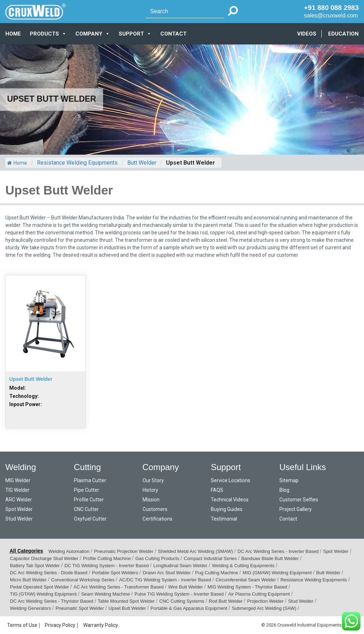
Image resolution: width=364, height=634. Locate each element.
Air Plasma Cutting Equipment (259, 594)
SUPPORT (135, 34)
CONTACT (173, 34)
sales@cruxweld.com (331, 15)
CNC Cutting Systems (182, 601)
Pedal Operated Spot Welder (39, 587)
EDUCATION (343, 34)
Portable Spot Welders (115, 573)
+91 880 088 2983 (331, 8)
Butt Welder (328, 573)
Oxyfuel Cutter (90, 519)
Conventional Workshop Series (83, 580)
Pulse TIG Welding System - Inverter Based (179, 594)
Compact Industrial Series (210, 558)
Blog (284, 490)
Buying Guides (227, 509)
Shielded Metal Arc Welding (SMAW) (195, 551)
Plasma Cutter (90, 480)
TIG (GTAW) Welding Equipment (43, 594)
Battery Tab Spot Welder (35, 566)
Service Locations (231, 480)
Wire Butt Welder (186, 587)
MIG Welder (18, 480)
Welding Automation (69, 551)
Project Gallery (296, 509)
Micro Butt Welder (28, 580)
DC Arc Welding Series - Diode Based (49, 573)
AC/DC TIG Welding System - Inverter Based (165, 580)
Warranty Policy (101, 625)
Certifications (157, 519)
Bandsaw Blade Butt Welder (270, 558)
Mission (151, 500)
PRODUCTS (48, 34)
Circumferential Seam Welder (246, 580)
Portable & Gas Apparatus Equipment (189, 608)
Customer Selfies (299, 500)
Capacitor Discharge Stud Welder (44, 558)
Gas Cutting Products (157, 558)
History (150, 490)
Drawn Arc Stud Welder (167, 573)
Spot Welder (19, 509)
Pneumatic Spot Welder (80, 608)
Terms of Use (22, 625)
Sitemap (289, 480)
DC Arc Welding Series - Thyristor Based (52, 601)
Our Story (153, 480)
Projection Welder (265, 601)
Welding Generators (30, 608)
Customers (155, 509)
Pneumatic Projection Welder (124, 551)
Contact (288, 519)
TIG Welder (17, 490)
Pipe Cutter (87, 490)
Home (13, 34)
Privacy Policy (60, 625)
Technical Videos (230, 500)
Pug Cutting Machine (217, 573)
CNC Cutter (86, 509)
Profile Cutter (89, 500)
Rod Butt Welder (226, 601)
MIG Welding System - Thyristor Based (247, 587)
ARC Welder (19, 500)
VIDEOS (307, 34)
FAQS (217, 490)
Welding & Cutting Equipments (243, 566)
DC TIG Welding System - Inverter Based (106, 566)
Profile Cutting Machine (107, 558)
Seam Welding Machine (105, 594)
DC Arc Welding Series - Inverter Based (278, 551)
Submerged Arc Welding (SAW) (264, 608)
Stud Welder (19, 519)
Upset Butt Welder (127, 608)
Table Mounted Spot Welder (126, 601)
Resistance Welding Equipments (314, 580)
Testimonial (224, 519)
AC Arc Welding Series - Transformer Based (119, 587)
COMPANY (93, 34)
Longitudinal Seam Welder (180, 566)
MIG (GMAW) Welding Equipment (277, 573)
